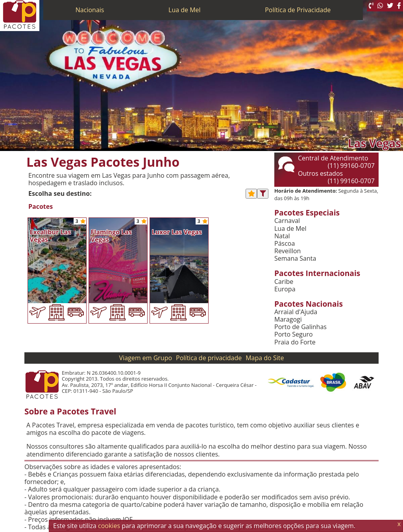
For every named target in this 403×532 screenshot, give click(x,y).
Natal (282, 236)
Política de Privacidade (298, 10)
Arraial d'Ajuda (296, 312)
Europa (285, 289)
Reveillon (287, 251)
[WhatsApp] (380, 6)
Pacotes (41, 207)
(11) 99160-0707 (351, 166)
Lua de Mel (185, 10)
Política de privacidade (209, 358)
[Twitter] (390, 6)
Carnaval (287, 221)
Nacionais (90, 10)
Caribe (284, 282)
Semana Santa (295, 259)
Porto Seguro (294, 334)
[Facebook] (399, 6)
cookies (109, 526)
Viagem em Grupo (146, 358)
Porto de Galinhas (300, 327)
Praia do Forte (295, 342)
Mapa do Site (265, 358)
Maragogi (288, 319)
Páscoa (285, 244)
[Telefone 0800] (371, 6)
